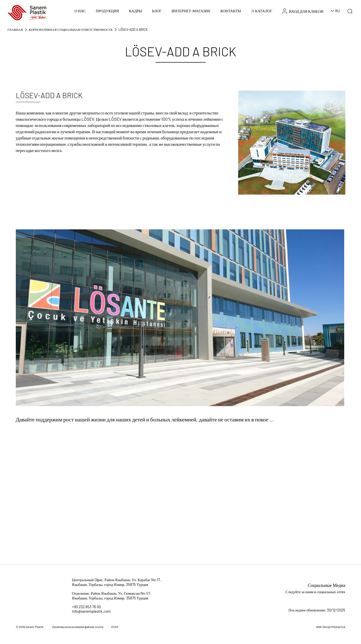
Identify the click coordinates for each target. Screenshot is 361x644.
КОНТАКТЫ (231, 11)
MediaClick (338, 627)
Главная (15, 30)
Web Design (324, 627)
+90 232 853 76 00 (86, 607)
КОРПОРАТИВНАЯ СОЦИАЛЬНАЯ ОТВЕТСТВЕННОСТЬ (71, 30)
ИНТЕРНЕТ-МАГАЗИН (191, 11)
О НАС (80, 11)
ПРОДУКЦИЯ (107, 11)
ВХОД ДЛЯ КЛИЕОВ (303, 11)
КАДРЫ (136, 11)
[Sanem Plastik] (27, 12)
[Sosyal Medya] (328, 600)
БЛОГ (157, 11)
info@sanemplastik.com (91, 611)
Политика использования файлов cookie (78, 627)
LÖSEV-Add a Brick (133, 30)
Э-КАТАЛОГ (262, 11)
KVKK (115, 627)
